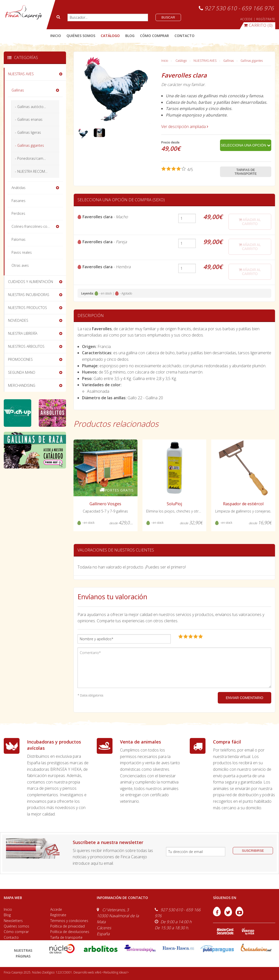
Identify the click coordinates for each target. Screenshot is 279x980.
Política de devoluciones (70, 932)
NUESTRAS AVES (205, 61)
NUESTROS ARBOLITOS (26, 346)
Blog (7, 915)
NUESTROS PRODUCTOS (27, 308)
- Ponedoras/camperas (34, 158)
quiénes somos (81, 36)
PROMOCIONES (20, 359)
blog (130, 36)
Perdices (18, 213)
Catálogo (181, 61)
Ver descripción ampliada (185, 126)
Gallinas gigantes (252, 61)
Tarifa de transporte (66, 937)
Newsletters (13, 921)
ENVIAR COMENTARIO (244, 698)
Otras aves (20, 265)
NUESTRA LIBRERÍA (23, 333)
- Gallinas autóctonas (32, 107)
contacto (184, 36)
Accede (56, 909)
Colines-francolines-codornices (36, 226)
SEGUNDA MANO (22, 372)
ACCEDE (246, 19)
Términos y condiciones (69, 921)
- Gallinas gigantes (29, 145)
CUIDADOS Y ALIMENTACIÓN (30, 282)
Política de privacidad (67, 926)
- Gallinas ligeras (28, 132)
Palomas (18, 239)
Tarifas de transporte (246, 172)
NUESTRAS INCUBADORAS (29, 295)
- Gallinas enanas (29, 119)
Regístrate (58, 915)
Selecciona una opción (246, 145)
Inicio (56, 36)
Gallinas (228, 61)
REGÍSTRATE (266, 19)
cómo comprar (154, 36)
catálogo (110, 36)
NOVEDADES (18, 320)
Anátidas (18, 188)
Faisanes (18, 201)
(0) (258, 25)
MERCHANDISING (22, 385)
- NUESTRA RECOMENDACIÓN (37, 171)
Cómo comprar (16, 932)
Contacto (11, 937)
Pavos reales (22, 252)
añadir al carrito (250, 222)
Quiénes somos (16, 926)
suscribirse (253, 851)
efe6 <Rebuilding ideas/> (112, 972)
